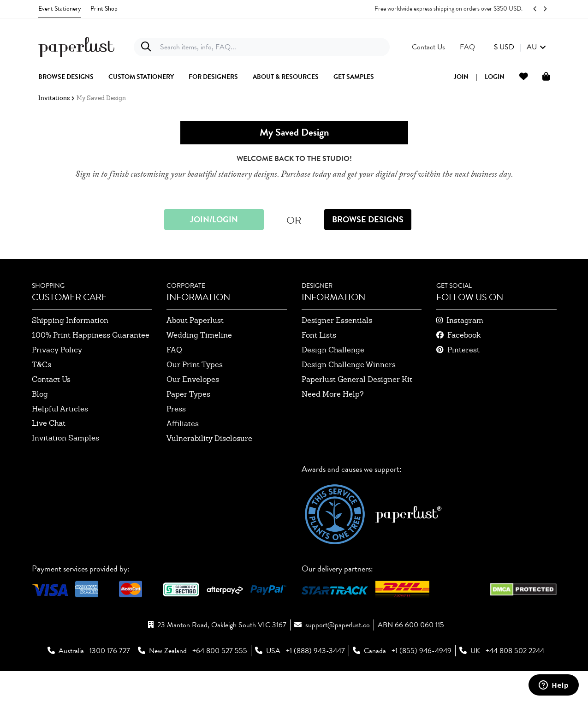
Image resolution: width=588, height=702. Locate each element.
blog (40, 394)
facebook (464, 335)
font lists (319, 335)
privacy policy (57, 350)
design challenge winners (349, 365)
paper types (188, 394)
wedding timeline (199, 335)
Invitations (54, 98)
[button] (520, 47)
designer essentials (337, 320)
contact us (51, 379)
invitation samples (65, 438)
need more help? (333, 394)
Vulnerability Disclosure (209, 438)
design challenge (333, 350)
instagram (465, 320)
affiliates (183, 424)
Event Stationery (60, 9)
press (176, 409)
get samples (354, 77)
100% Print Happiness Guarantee (91, 335)
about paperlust (195, 320)
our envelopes (193, 379)
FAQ (174, 350)
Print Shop (104, 9)
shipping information (70, 320)
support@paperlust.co (338, 625)
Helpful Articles (60, 409)
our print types (195, 365)
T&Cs (42, 365)
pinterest (463, 350)
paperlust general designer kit (357, 379)
